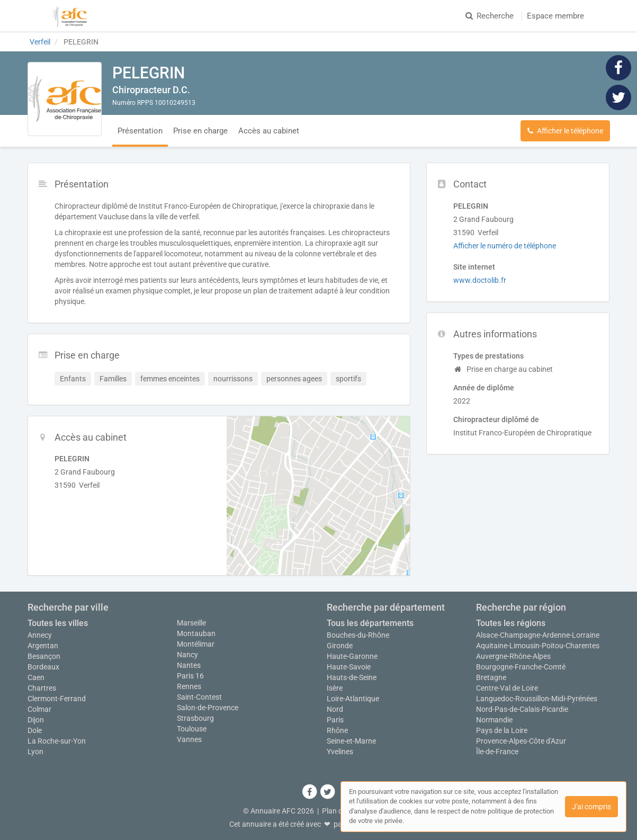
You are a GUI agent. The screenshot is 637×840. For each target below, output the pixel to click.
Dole (35, 730)
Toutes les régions (511, 623)
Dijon (36, 720)
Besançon (44, 656)
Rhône (337, 730)
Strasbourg (195, 718)
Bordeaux (43, 667)
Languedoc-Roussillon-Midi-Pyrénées (537, 699)
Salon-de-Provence (208, 708)
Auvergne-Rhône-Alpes (513, 656)
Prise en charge (200, 131)
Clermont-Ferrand (57, 699)
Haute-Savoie (349, 667)
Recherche (490, 16)
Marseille (191, 623)
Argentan (43, 646)
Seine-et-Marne (351, 741)
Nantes (189, 665)
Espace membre (555, 16)
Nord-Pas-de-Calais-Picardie (522, 709)
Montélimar (196, 644)
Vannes (189, 739)
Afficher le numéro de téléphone (505, 246)
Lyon (35, 752)
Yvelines (340, 752)
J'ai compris (591, 807)
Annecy (40, 635)
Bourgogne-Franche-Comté (521, 667)
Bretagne (491, 677)
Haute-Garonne (352, 656)
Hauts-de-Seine (352, 677)
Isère (335, 688)
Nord (335, 709)
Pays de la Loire (502, 730)
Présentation (140, 131)
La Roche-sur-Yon (57, 741)
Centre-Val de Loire (507, 688)
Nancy (187, 655)
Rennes (189, 686)
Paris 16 (190, 676)
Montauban (196, 633)
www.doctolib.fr (480, 280)
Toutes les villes (58, 623)
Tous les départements (370, 623)
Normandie (494, 720)
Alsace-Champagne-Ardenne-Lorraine (538, 635)
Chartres (42, 688)
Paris (335, 720)
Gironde (340, 646)
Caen (36, 677)
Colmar (39, 709)
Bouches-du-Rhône (358, 635)
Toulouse (192, 729)
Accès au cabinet (269, 131)
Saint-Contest (199, 697)
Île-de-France (497, 752)
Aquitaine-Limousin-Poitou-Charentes (538, 646)
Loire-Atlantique (353, 699)
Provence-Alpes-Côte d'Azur (521, 741)
